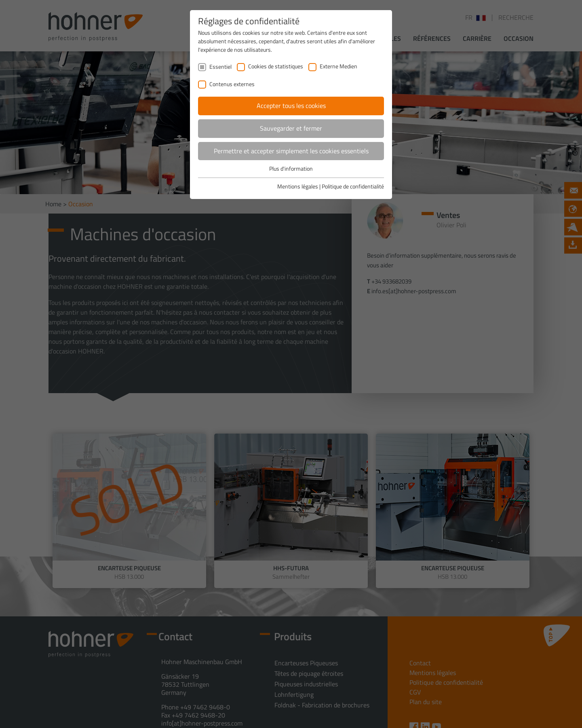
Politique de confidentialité (353, 186)
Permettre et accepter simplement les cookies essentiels (291, 151)
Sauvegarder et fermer (291, 128)
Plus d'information (291, 168)
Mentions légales (298, 186)
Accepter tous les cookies (291, 106)
